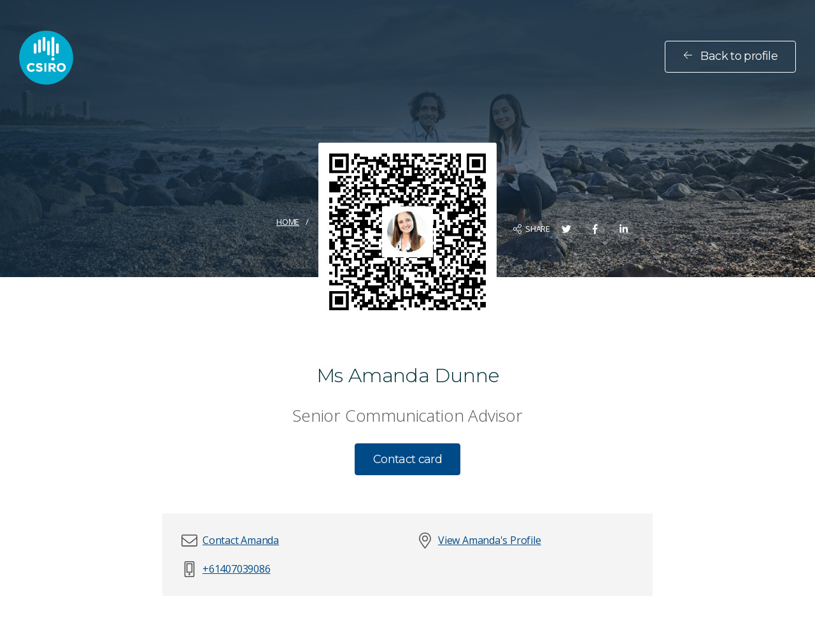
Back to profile (730, 56)
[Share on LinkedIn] (624, 229)
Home (288, 222)
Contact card (407, 459)
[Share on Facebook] (595, 229)
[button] (241, 540)
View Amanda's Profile (490, 540)
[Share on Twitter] (566, 229)
